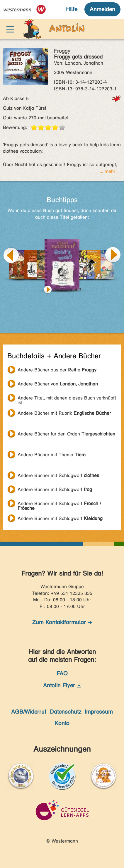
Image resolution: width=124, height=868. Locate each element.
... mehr (107, 171)
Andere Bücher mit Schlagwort (58, 475)
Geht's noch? (67, 290)
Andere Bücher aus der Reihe (57, 370)
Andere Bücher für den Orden (66, 434)
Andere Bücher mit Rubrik (64, 413)
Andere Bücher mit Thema (52, 455)
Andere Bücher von (58, 384)
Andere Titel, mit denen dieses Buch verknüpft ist (67, 399)
